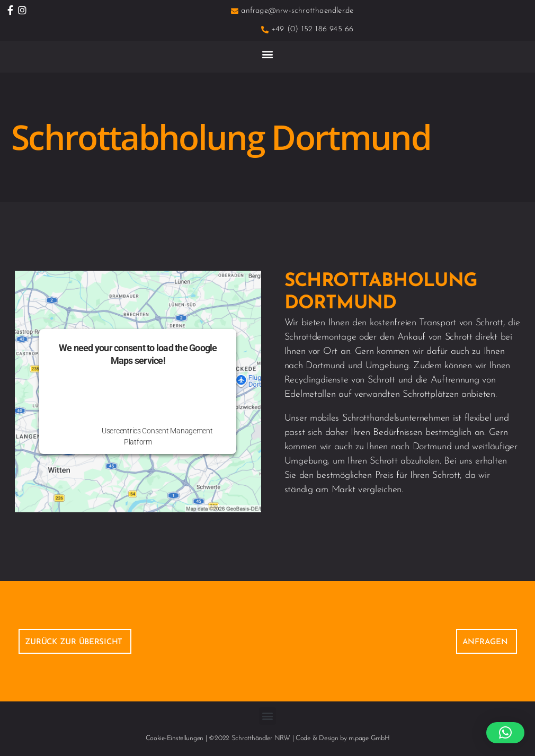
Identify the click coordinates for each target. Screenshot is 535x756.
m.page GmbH (369, 738)
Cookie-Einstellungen (175, 738)
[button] (268, 54)
